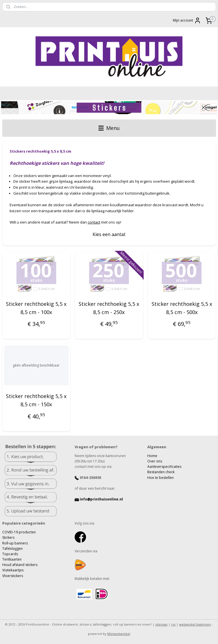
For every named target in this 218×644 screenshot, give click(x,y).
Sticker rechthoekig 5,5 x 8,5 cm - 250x (109, 308)
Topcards (10, 554)
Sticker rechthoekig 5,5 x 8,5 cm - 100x (36, 308)
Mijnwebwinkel (119, 634)
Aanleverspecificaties (164, 467)
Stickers (8, 537)
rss (173, 624)
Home (152, 456)
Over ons (155, 461)
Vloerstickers (13, 576)
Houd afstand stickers (20, 565)
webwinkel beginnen (195, 624)
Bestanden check (161, 472)
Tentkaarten (12, 559)
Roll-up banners (15, 543)
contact (94, 222)
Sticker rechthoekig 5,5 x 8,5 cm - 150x (36, 400)
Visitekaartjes (13, 570)
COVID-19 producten (19, 532)
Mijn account (187, 20)
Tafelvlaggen (12, 549)
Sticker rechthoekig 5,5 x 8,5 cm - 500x (182, 308)
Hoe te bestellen (161, 478)
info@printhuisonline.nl (99, 499)
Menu (109, 128)
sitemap (161, 624)
